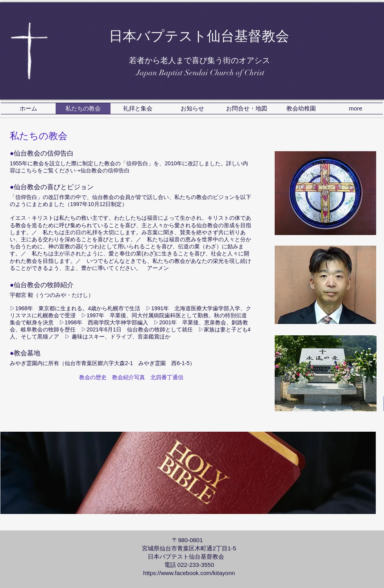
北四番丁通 (164, 377)
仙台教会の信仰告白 (105, 170)
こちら (29, 170)
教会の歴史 (93, 377)
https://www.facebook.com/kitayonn (189, 573)
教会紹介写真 (129, 377)
